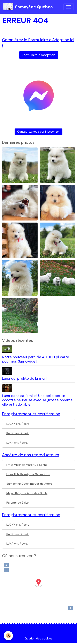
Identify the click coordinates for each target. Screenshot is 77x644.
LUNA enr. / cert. (17, 443)
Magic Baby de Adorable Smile (27, 493)
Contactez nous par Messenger (38, 132)
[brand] (28, 7)
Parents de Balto (18, 503)
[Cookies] (8, 636)
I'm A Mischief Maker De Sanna (27, 465)
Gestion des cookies (38, 638)
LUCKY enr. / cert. (18, 424)
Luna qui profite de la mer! (24, 378)
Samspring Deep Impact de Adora (29, 484)
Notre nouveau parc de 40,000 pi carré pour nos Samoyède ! (36, 359)
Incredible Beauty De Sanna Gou (28, 474)
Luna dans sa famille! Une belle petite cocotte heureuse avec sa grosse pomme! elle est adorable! (38, 400)
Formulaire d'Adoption (39, 55)
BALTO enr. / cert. (18, 433)
